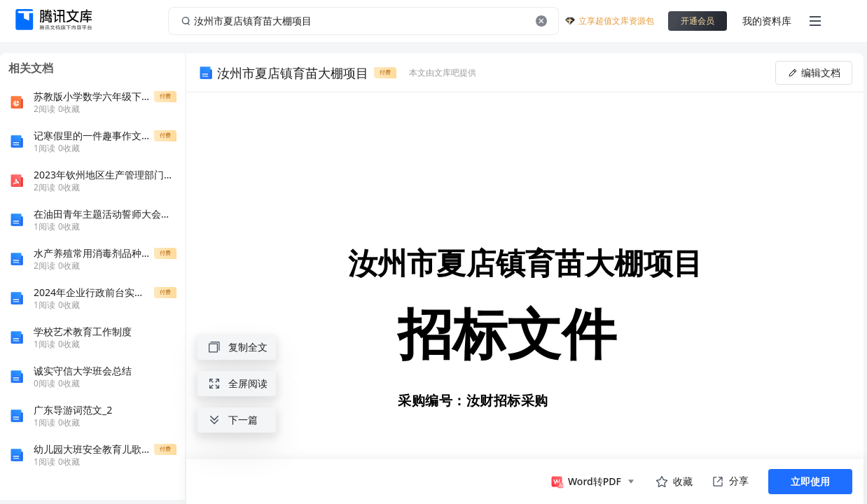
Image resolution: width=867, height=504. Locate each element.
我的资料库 (767, 21)
